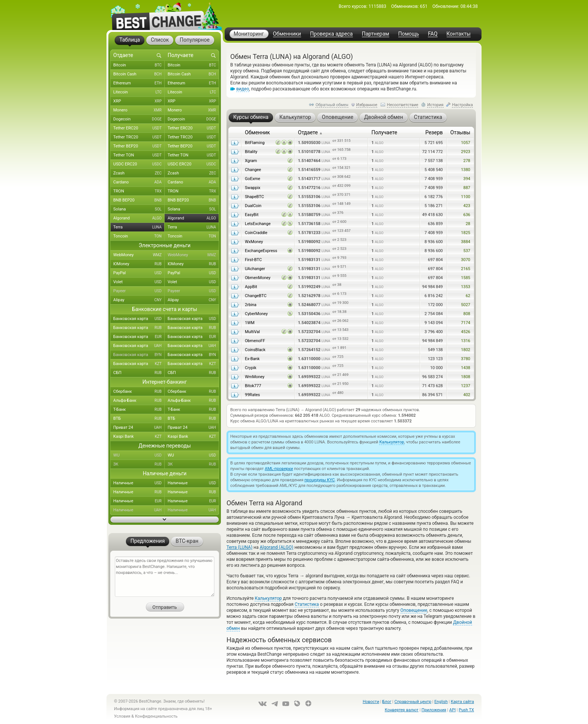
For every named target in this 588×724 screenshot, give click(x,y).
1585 (466, 278)
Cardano (139, 182)
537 (467, 251)
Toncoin (139, 236)
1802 (466, 350)
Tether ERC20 (139, 128)
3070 (466, 260)
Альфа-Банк (139, 401)
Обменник (257, 132)
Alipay (139, 300)
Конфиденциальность (156, 716)
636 (467, 215)
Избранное (367, 105)
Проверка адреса (331, 34)
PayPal (139, 273)
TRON (139, 191)
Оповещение (414, 610)
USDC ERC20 (139, 164)
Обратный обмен (332, 105)
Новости (371, 702)
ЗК (139, 464)
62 (468, 296)
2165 (466, 269)
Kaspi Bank (139, 437)
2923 (466, 152)
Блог (387, 702)
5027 (466, 305)
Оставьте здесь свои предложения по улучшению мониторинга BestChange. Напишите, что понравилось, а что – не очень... (165, 577)
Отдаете (310, 132)
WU (139, 455)
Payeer (139, 291)
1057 (466, 143)
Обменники (287, 34)
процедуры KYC (320, 480)
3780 (466, 359)
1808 (466, 377)
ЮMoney (139, 264)
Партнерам (376, 34)
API (452, 710)
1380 (466, 170)
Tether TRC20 (139, 137)
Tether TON (139, 155)
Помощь (409, 34)
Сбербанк (139, 392)
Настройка (462, 105)
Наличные (139, 483)
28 (468, 224)
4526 (466, 332)
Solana (139, 209)
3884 (466, 242)
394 (467, 179)
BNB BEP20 (139, 200)
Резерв (434, 132)
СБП (139, 373)
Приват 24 (139, 428)
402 (467, 395)
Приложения (434, 710)
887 (467, 188)
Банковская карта (139, 319)
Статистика (307, 604)
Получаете (384, 132)
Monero (139, 110)
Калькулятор (391, 442)
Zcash (139, 173)
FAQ (433, 34)
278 (467, 161)
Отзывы (460, 132)
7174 (466, 323)
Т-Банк (139, 410)
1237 (466, 386)
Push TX (466, 710)
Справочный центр (413, 702)
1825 (466, 233)
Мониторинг (249, 34)
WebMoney (139, 255)
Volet (139, 282)
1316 (466, 341)
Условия (122, 716)
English (441, 702)
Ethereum (139, 83)
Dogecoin (139, 119)
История (435, 105)
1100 (466, 197)
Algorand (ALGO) (276, 547)
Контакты (459, 34)
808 (467, 314)
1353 (466, 287)
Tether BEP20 (139, 146)
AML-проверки (279, 469)
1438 (466, 368)
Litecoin (139, 92)
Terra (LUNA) (239, 547)
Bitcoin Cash (139, 74)
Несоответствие (403, 105)
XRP (139, 101)
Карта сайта (462, 702)
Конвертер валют (402, 710)
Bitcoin (139, 65)
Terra (139, 227)
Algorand (139, 218)
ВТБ (139, 419)
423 (467, 206)
